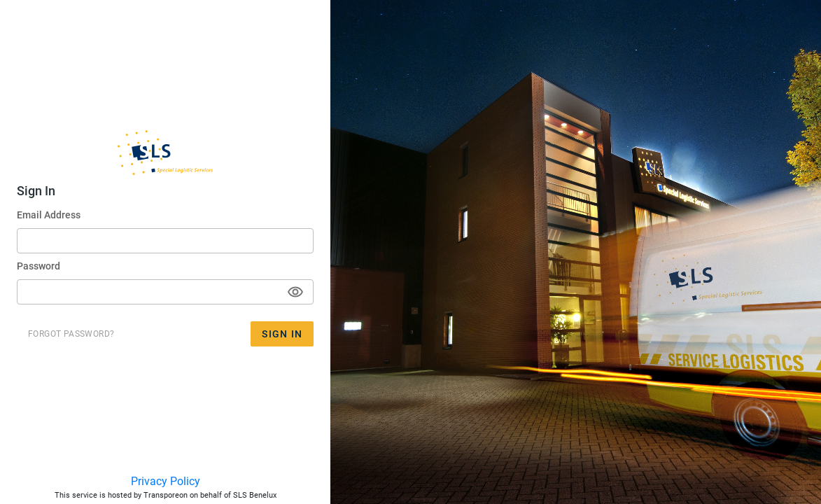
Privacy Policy (166, 481)
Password (38, 266)
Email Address (49, 215)
